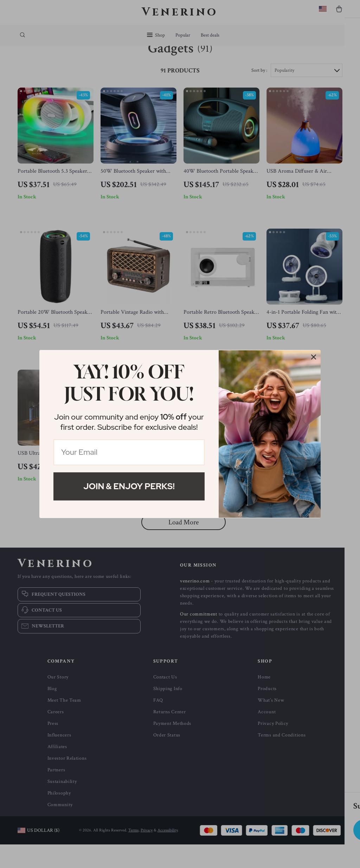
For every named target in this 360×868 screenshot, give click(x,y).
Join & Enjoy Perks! (129, 486)
